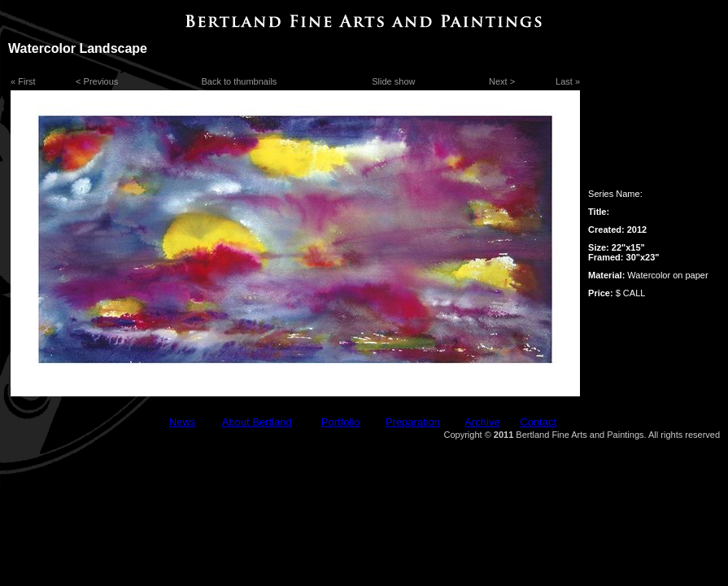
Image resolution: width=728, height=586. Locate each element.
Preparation (413, 422)
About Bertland (257, 422)
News (183, 422)
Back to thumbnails (239, 81)
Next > (502, 81)
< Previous (97, 81)
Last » (568, 81)
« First (23, 81)
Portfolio (341, 422)
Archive (482, 422)
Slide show (393, 81)
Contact (538, 422)
